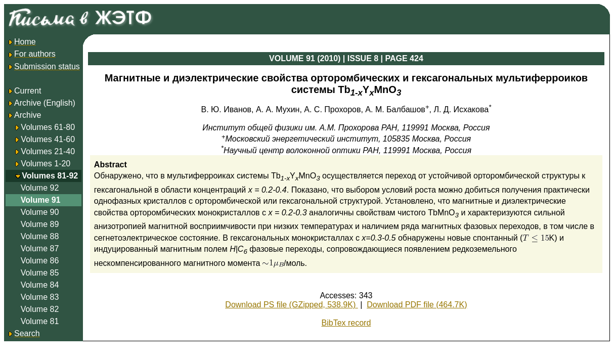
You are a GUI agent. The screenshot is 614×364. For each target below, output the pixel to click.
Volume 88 (40, 236)
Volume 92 (40, 188)
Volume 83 (40, 297)
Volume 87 (40, 248)
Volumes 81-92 (50, 176)
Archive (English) (41, 103)
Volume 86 (40, 261)
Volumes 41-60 (48, 139)
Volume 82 (40, 309)
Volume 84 (40, 285)
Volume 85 (40, 273)
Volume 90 (40, 212)
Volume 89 (40, 224)
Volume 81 (40, 321)
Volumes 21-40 (48, 151)
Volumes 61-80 (48, 127)
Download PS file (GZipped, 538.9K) (291, 305)
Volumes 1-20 (46, 164)
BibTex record (346, 323)
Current (24, 91)
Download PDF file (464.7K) (417, 305)
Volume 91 (41, 200)
